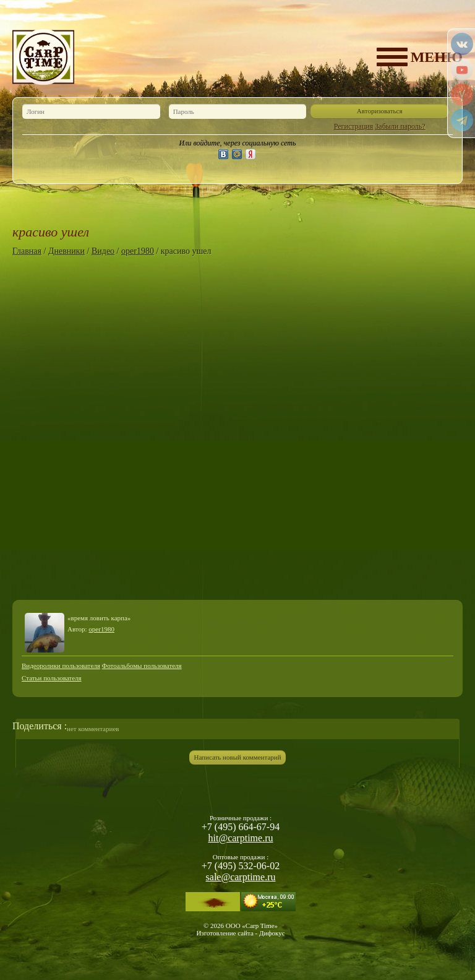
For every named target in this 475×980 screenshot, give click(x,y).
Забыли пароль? (400, 126)
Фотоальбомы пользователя (142, 666)
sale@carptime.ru (241, 877)
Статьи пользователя (52, 678)
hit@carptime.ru (241, 838)
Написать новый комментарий (237, 757)
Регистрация (354, 126)
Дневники (66, 251)
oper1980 (138, 251)
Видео (103, 251)
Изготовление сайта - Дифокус (240, 933)
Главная (27, 251)
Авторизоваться (380, 111)
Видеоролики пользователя (61, 666)
